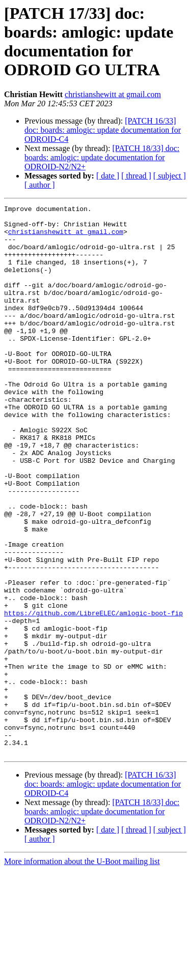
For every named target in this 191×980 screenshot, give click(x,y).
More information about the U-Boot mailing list (82, 971)
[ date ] (108, 176)
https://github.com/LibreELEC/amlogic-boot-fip (93, 695)
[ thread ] (136, 176)
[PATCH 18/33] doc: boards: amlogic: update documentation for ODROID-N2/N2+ (102, 157)
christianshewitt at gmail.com (113, 94)
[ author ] (40, 185)
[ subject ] (170, 176)
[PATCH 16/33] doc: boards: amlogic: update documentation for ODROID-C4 (103, 130)
